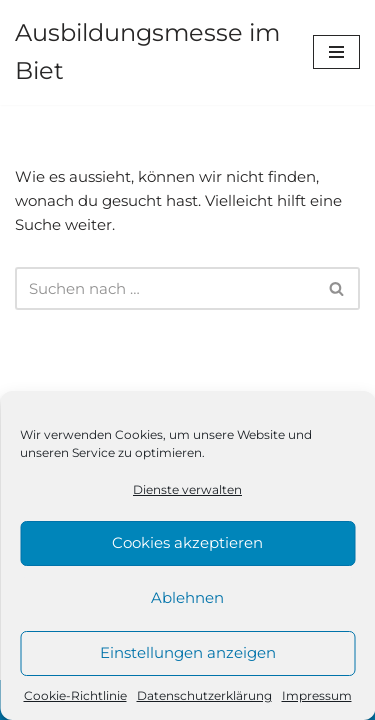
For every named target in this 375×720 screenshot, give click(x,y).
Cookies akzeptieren (187, 542)
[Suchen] (165, 288)
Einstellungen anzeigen (188, 652)
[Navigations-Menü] (336, 52)
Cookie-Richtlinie (75, 695)
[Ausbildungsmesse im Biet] (149, 52)
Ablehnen (187, 597)
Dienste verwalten (187, 489)
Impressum (317, 695)
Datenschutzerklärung (204, 695)
